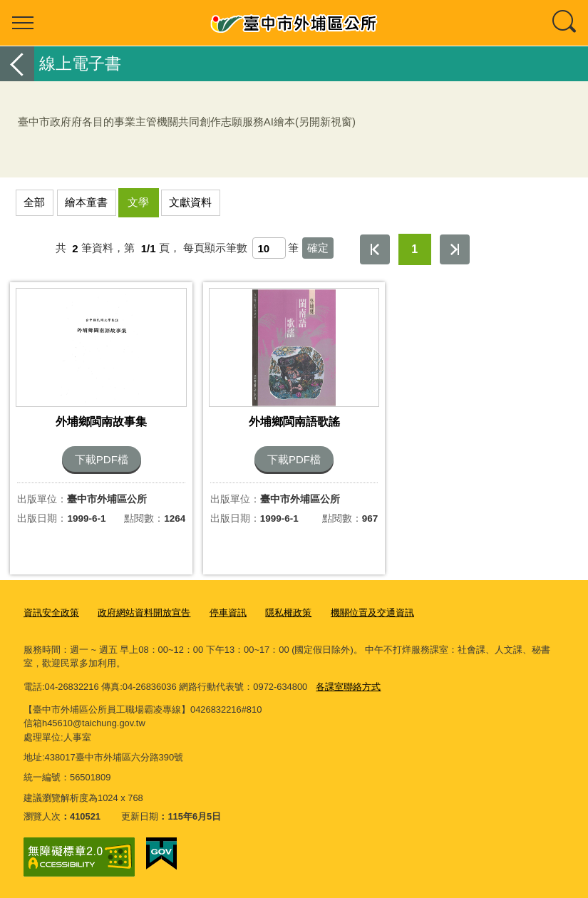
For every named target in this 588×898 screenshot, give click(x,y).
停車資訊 (228, 613)
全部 (34, 202)
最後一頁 (455, 249)
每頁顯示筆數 (215, 248)
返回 (17, 64)
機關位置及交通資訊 (372, 613)
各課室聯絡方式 (348, 687)
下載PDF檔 (102, 459)
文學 (138, 202)
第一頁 (375, 249)
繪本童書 (86, 202)
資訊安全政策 (51, 613)
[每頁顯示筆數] (269, 248)
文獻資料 (190, 202)
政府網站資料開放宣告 (144, 613)
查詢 (565, 23)
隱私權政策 (288, 613)
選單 (23, 23)
